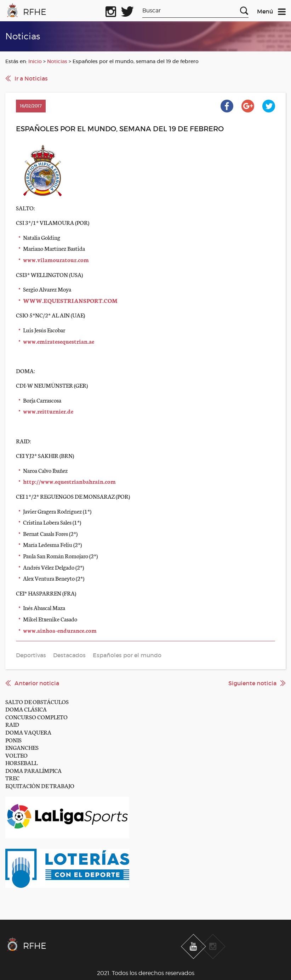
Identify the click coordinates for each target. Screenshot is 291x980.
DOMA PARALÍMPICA (33, 770)
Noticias (57, 61)
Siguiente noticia (252, 683)
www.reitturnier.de (48, 411)
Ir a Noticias (31, 78)
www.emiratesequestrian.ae (59, 341)
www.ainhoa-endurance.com (60, 630)
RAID (12, 724)
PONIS (13, 740)
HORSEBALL (21, 762)
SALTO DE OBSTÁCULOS (37, 701)
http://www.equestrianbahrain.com (69, 481)
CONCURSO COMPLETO (36, 717)
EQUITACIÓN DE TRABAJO (40, 785)
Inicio (35, 61)
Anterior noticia (37, 683)
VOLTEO (16, 755)
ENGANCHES (22, 747)
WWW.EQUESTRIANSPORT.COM (70, 300)
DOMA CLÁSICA (26, 709)
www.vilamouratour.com (56, 259)
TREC (12, 778)
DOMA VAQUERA (28, 732)
